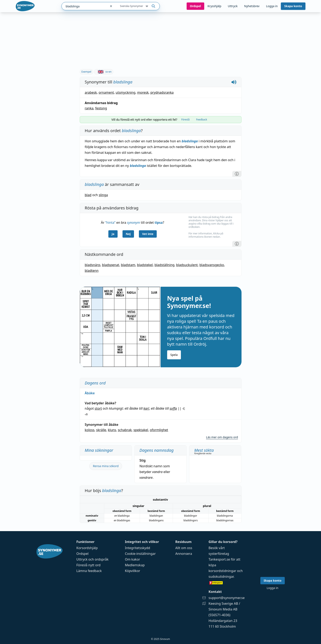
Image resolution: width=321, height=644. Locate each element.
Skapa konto (293, 6)
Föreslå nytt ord (88, 565)
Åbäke (90, 393)
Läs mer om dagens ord (222, 437)
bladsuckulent (187, 265)
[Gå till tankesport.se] (227, 583)
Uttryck (233, 6)
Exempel (86, 72)
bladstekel (145, 265)
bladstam (128, 265)
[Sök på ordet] (153, 6)
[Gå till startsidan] (25, 6)
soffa (173, 408)
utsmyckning (126, 92)
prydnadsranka (162, 92)
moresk (143, 92)
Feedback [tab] (202, 120)
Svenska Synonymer (134, 6)
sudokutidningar (221, 577)
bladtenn (92, 271)
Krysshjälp (214, 6)
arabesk (91, 92)
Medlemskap (135, 565)
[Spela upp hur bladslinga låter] (234, 82)
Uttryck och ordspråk (92, 559)
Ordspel (82, 554)
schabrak (125, 430)
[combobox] (84, 6)
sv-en (104, 72)
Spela (174, 355)
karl (146, 408)
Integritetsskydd (138, 548)
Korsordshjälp (87, 548)
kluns (112, 430)
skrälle (101, 430)
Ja (113, 234)
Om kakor (133, 559)
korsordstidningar (222, 571)
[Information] (237, 174)
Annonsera (184, 554)
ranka (89, 108)
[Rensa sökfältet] (111, 6)
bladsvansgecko (212, 265)
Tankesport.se (219, 559)
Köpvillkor (133, 571)
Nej (128, 234)
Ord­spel (195, 6)
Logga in (272, 6)
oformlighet (159, 430)
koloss (90, 430)
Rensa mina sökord (106, 466)
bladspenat (111, 265)
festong (101, 108)
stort (98, 408)
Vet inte (148, 234)
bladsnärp (93, 265)
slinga (103, 195)
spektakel (141, 430)
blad (88, 195)
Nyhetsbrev (252, 6)
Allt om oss (184, 548)
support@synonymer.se (227, 598)
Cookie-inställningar (140, 554)
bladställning (164, 265)
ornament (106, 92)
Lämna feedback (89, 571)
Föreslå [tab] (185, 120)
